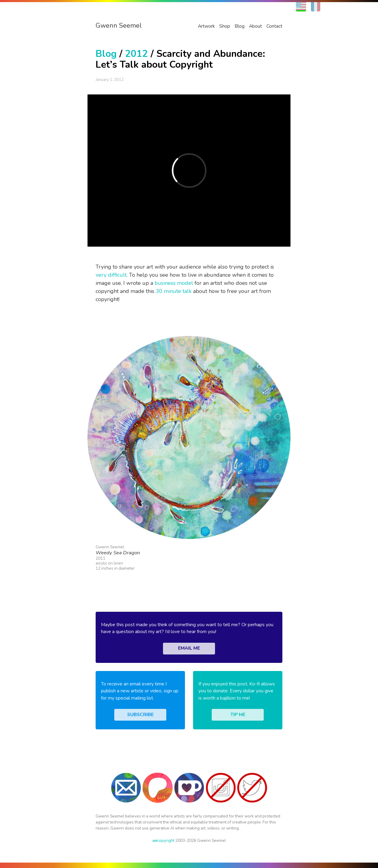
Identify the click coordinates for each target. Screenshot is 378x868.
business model (174, 283)
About (255, 26)
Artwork (206, 26)
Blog (240, 26)
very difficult (111, 275)
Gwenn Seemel (119, 26)
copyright (163, 840)
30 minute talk (174, 291)
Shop (225, 26)
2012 (137, 54)
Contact (274, 26)
